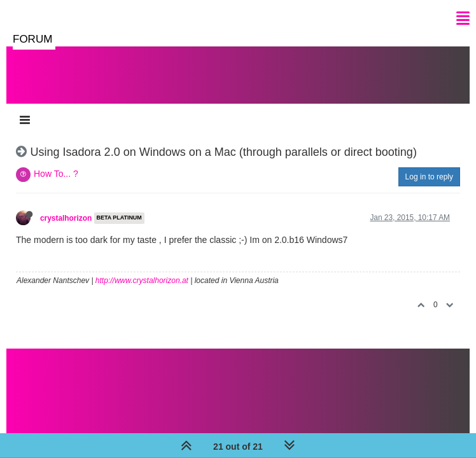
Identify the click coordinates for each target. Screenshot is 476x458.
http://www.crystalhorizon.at (142, 281)
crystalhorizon (66, 218)
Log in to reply (429, 177)
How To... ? (56, 174)
